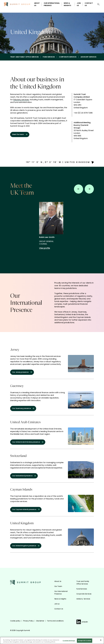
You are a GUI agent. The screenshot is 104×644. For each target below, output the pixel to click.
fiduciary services (21, 100)
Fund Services (49, 57)
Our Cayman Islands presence (26, 509)
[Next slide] (89, 189)
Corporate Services (68, 57)
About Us (37, 4)
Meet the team (20, 134)
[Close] (101, 641)
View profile (46, 248)
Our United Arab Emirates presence (28, 442)
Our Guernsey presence (23, 408)
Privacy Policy (28, 621)
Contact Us (89, 4)
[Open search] (98, 4)
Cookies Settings (69, 642)
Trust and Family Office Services (24, 57)
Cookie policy (15, 621)
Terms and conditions (55, 621)
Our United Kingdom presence (26, 546)
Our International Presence (52, 4)
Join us (79, 4)
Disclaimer (40, 621)
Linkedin (82, 622)
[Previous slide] (79, 189)
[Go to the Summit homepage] (17, 4)
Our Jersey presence (22, 372)
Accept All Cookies (85, 642)
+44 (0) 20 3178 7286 (83, 113)
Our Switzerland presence (24, 476)
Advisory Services (88, 57)
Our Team (58, 586)
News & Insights (67, 4)
